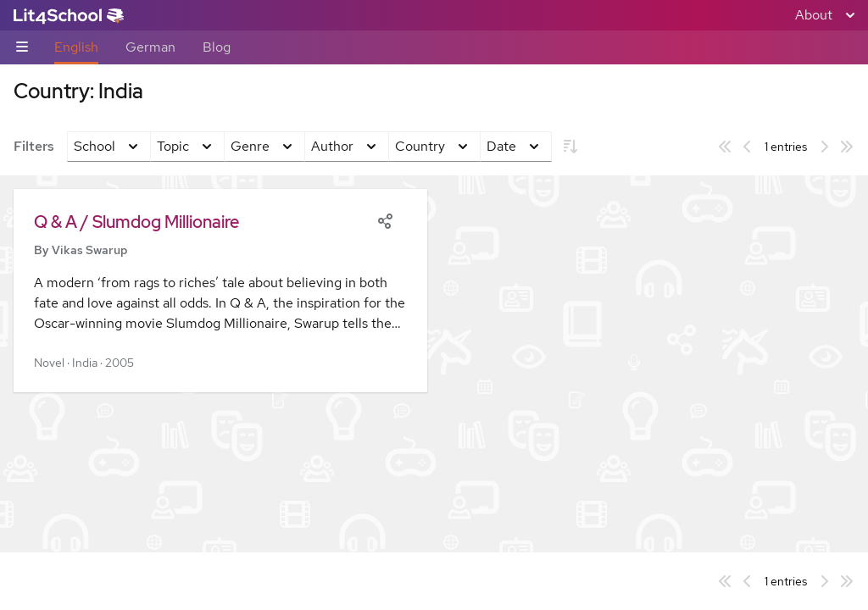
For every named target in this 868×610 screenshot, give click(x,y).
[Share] (385, 219)
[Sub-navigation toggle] (22, 48)
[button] (220, 291)
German (150, 47)
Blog (217, 47)
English (76, 47)
